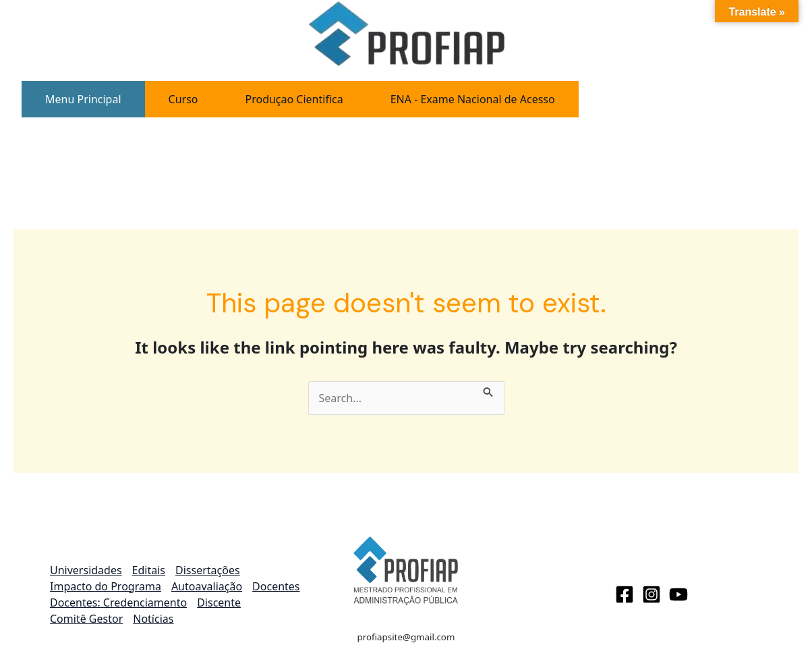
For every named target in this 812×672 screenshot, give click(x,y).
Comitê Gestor (86, 619)
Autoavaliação (207, 586)
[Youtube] (678, 594)
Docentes (276, 586)
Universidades (86, 570)
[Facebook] (625, 594)
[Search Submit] (488, 389)
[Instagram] (651, 594)
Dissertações (208, 570)
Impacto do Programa (106, 586)
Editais (149, 570)
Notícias (153, 619)
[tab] (83, 99)
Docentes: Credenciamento (118, 603)
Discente (219, 603)
